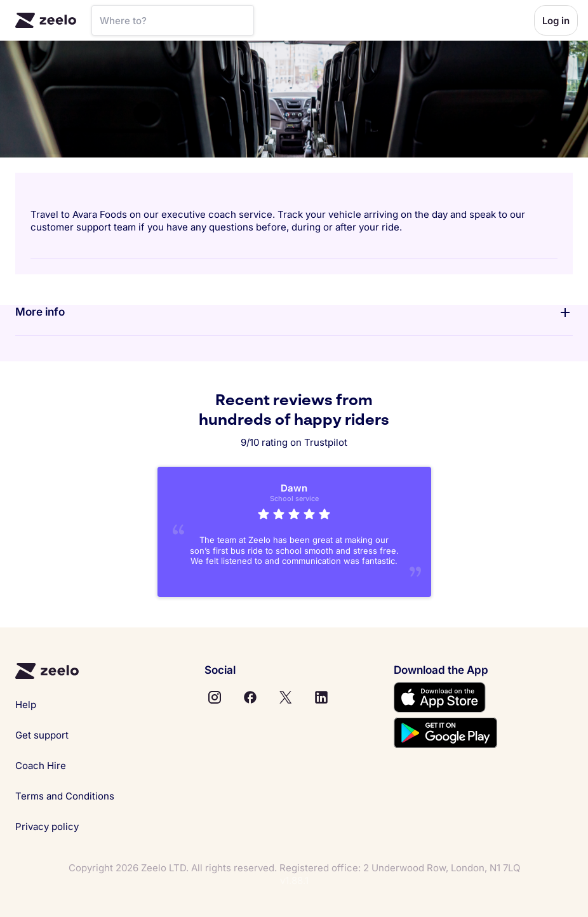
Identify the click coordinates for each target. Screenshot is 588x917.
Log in (556, 21)
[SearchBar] (173, 20)
